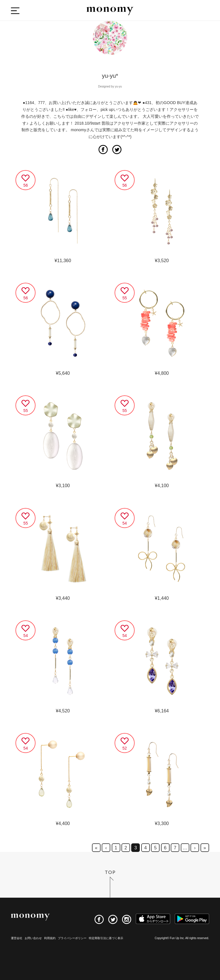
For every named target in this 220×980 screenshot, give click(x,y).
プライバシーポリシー (72, 938)
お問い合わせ (33, 938)
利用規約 (50, 938)
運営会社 (17, 938)
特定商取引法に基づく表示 (106, 938)
